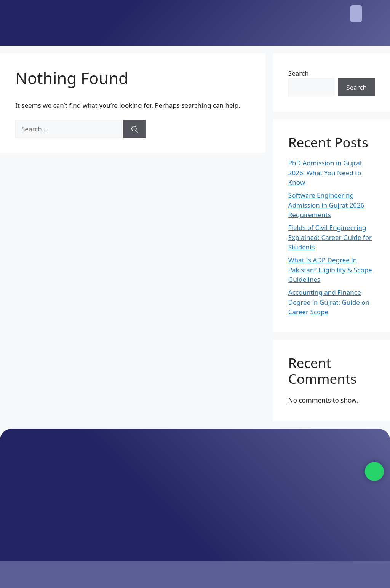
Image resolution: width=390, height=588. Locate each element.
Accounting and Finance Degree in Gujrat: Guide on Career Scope (329, 302)
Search (299, 73)
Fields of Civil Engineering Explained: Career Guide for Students (330, 237)
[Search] (135, 129)
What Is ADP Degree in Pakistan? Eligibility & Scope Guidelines (330, 270)
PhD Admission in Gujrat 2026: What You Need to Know (325, 173)
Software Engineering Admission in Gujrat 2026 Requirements (326, 205)
